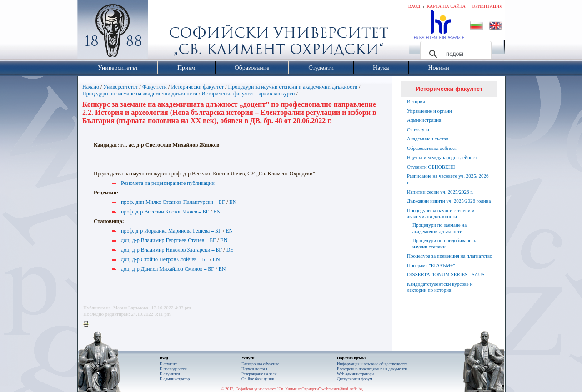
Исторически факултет (197, 87)
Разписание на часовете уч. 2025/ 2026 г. (448, 179)
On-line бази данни (258, 379)
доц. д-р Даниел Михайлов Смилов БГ (168, 269)
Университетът (120, 87)
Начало (91, 87)
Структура (418, 129)
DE (230, 250)
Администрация (424, 120)
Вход (414, 6)
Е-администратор (175, 379)
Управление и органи (429, 111)
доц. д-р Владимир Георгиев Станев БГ (168, 240)
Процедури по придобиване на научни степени (445, 243)
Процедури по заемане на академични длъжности (140, 94)
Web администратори (355, 374)
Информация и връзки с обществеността (372, 364)
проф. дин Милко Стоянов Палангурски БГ (173, 202)
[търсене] (454, 54)
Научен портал (254, 369)
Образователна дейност (432, 148)
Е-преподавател (173, 369)
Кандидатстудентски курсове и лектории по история (440, 287)
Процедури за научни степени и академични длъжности (293, 87)
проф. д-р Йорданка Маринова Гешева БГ (171, 231)
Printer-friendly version (88, 324)
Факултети (155, 87)
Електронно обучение (260, 364)
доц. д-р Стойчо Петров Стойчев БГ (165, 259)
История (416, 101)
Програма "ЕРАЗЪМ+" (431, 265)
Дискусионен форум (355, 379)
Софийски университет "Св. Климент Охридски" (164, 32)
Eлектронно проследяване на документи (372, 369)
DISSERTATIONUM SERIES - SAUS (446, 274)
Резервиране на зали (259, 374)
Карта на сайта (446, 6)
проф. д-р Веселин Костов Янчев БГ (165, 212)
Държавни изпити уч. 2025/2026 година (449, 201)
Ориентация (487, 6)
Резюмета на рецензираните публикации (168, 183)
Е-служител (170, 374)
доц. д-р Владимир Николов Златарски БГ (171, 250)
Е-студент (168, 364)
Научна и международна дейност (442, 157)
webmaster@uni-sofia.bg (342, 389)
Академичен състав (428, 139)
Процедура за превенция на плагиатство (450, 256)
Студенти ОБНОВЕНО (431, 167)
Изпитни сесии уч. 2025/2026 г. (440, 192)
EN (233, 202)
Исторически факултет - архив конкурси (248, 94)
